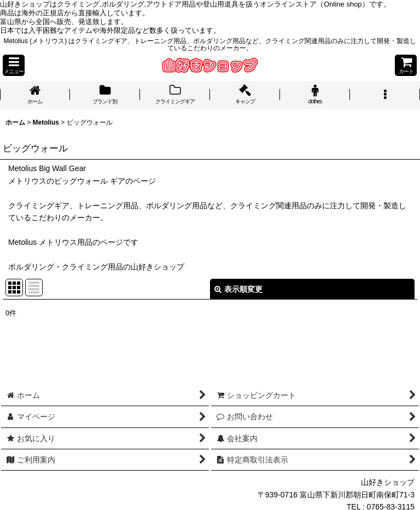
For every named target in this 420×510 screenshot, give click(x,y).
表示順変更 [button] (238, 289)
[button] (14, 65)
